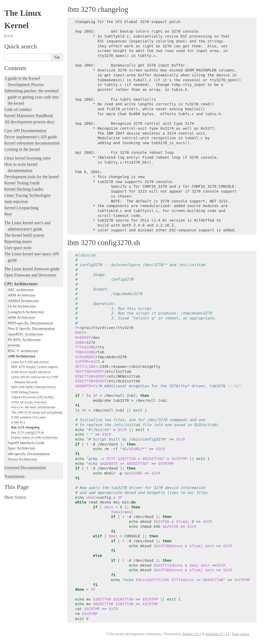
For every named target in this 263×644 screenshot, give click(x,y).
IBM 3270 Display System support (35, 367)
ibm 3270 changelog (25, 427)
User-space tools (18, 248)
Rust (8, 214)
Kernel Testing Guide (22, 183)
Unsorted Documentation (25, 468)
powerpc (14, 345)
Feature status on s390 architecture (35, 437)
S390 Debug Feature (25, 392)
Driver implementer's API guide (31, 137)
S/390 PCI (18, 422)
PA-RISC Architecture (24, 340)
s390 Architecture (22, 356)
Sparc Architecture (22, 448)
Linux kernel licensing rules (27, 158)
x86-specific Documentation (29, 454)
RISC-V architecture (23, 351)
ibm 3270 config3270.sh (28, 432)
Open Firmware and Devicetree (30, 275)
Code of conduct (18, 109)
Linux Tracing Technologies (27, 195)
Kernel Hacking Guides (24, 189)
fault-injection (16, 202)
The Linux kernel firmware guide (32, 269)
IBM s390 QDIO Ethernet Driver (34, 387)
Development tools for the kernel (32, 177)
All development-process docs (29, 122)
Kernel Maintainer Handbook (28, 116)
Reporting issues (18, 241)
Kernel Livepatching (21, 208)
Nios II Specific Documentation (31, 328)
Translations (14, 476)
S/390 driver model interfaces (31, 372)
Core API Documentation (25, 131)
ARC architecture (21, 290)
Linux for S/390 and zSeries (30, 362)
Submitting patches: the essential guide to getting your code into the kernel (31, 97)
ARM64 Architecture (23, 301)
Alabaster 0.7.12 (217, 634)
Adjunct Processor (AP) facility (32, 397)
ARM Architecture (22, 295)
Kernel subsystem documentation (32, 143)
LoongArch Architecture (26, 312)
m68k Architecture (22, 317)
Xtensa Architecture (23, 459)
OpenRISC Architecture (25, 334)
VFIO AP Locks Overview (29, 402)
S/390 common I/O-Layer (28, 417)
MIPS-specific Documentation (30, 323)
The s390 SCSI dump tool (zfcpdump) (37, 412)
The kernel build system (24, 235)
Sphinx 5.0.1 (192, 634)
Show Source (15, 497)
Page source (241, 634)
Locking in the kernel (22, 149)
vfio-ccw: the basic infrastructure (33, 407)
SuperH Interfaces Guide (26, 443)
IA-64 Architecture (22, 306)
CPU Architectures (21, 284)
